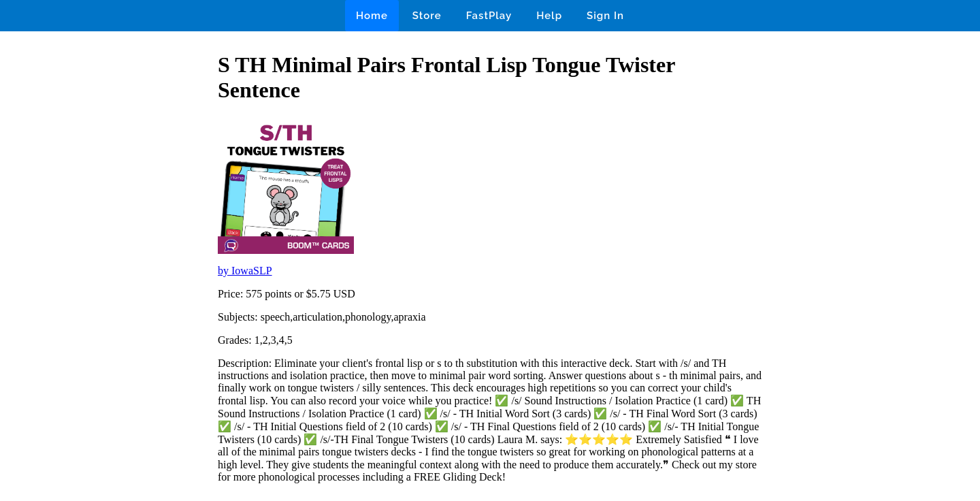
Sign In (605, 16)
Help (549, 16)
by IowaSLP (245, 271)
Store (427, 16)
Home (372, 16)
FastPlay (489, 16)
